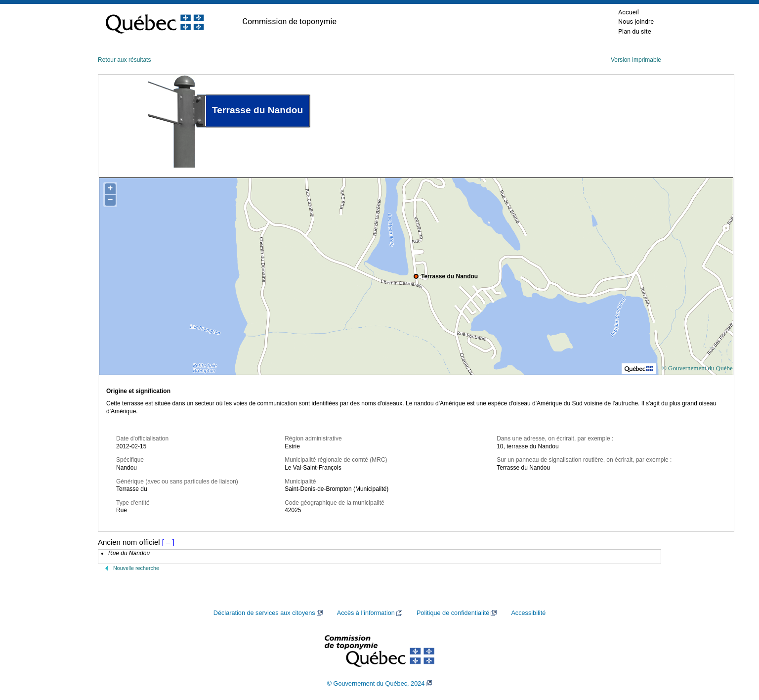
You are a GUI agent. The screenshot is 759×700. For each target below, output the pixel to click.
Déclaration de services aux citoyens (264, 613)
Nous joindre (636, 22)
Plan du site (635, 31)
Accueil (629, 12)
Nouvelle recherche (136, 568)
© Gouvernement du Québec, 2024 (376, 684)
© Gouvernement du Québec (699, 368)
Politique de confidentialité (453, 613)
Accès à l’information (366, 613)
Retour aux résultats (124, 60)
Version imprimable (636, 60)
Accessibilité (528, 613)
